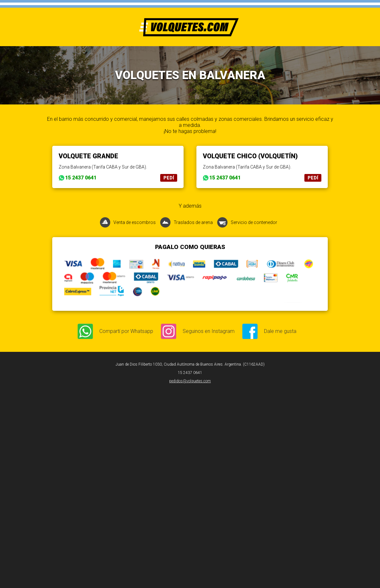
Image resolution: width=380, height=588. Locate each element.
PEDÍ (169, 178)
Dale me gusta (280, 331)
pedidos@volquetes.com (190, 381)
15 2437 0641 (81, 178)
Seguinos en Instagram (209, 331)
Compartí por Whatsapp (126, 331)
